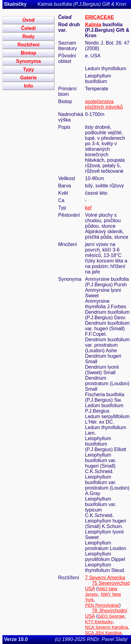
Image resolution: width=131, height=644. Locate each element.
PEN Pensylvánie (102, 605)
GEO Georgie (111, 616)
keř (88, 208)
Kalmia (93, 25)
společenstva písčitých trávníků (104, 104)
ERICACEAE (99, 17)
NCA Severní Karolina (107, 627)
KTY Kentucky (99, 622)
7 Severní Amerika (105, 578)
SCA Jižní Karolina (103, 633)
